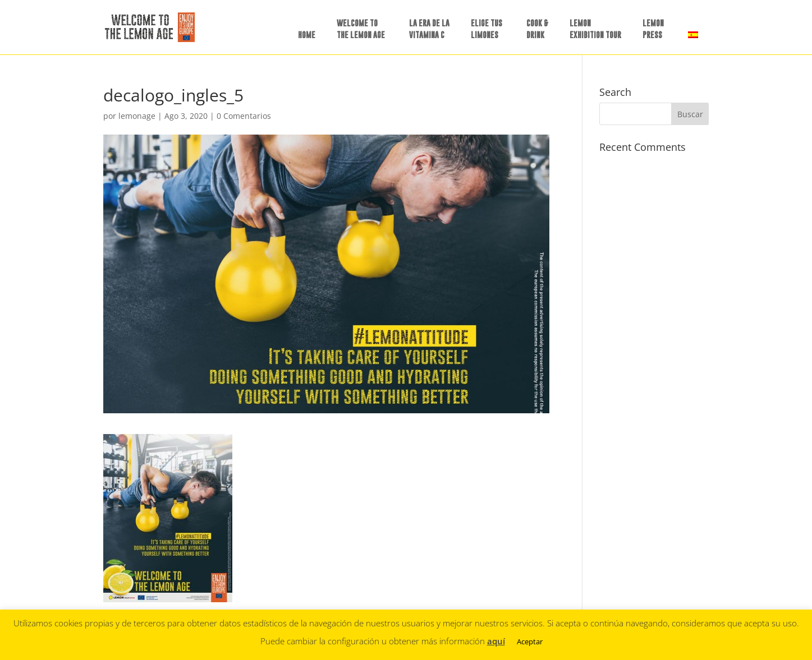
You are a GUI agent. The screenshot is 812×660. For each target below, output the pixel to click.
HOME (307, 34)
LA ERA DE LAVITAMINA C (429, 29)
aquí (496, 641)
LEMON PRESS (653, 29)
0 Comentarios (244, 116)
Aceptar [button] (530, 641)
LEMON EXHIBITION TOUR (595, 29)
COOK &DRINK (537, 29)
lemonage (137, 116)
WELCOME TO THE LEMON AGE (361, 29)
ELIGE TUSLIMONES (487, 29)
